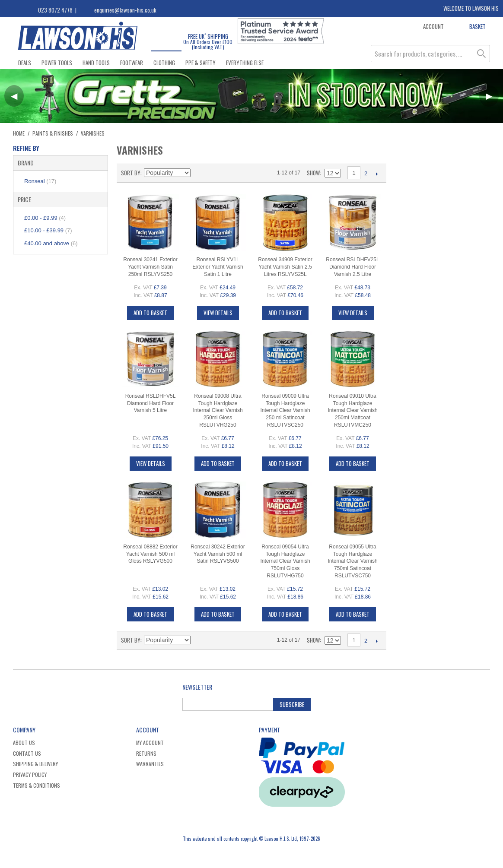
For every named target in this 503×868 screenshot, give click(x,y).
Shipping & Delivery (35, 764)
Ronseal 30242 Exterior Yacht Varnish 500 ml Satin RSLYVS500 (218, 554)
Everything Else (245, 63)
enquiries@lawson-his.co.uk (125, 10)
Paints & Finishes (53, 133)
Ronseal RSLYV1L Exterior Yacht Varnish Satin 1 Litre (218, 267)
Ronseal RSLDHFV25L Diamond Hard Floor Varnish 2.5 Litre (352, 267)
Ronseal (40, 181)
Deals (25, 63)
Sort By (131, 173)
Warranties (150, 764)
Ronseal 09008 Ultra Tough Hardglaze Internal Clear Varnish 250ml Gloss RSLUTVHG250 (218, 410)
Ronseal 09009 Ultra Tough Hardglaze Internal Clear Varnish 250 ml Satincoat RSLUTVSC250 (285, 410)
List (229, 173)
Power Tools (57, 63)
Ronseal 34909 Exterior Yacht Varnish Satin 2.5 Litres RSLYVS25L (285, 267)
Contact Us (27, 753)
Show (313, 173)
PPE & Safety (201, 63)
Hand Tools (96, 63)
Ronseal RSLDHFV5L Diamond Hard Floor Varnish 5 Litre (151, 403)
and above (51, 243)
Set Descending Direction (198, 173)
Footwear (132, 63)
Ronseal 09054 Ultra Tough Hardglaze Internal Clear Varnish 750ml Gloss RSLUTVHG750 (285, 561)
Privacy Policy (30, 775)
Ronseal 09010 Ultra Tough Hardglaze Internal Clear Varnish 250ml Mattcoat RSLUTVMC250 (352, 410)
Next (377, 174)
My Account (150, 743)
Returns (146, 753)
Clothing (164, 63)
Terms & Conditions (37, 785)
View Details (218, 313)
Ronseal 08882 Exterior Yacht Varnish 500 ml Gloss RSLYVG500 (150, 554)
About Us (24, 743)
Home (19, 133)
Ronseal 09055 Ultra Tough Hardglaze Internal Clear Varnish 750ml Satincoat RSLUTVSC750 (352, 561)
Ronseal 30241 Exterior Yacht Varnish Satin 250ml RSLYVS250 (150, 267)
